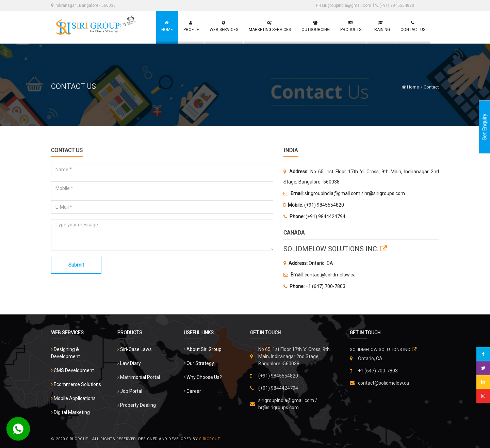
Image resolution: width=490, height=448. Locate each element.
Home (410, 87)
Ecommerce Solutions (77, 384)
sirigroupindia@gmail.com (344, 5)
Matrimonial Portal (140, 377)
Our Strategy (200, 363)
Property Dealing (138, 405)
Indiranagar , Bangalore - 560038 (83, 5)
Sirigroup (210, 439)
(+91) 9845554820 (395, 5)
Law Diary (130, 363)
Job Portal (131, 391)
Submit (76, 265)
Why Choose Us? (204, 377)
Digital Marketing (72, 412)
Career (194, 391)
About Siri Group (204, 349)
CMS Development (74, 370)
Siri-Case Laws (136, 349)
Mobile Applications (75, 398)
